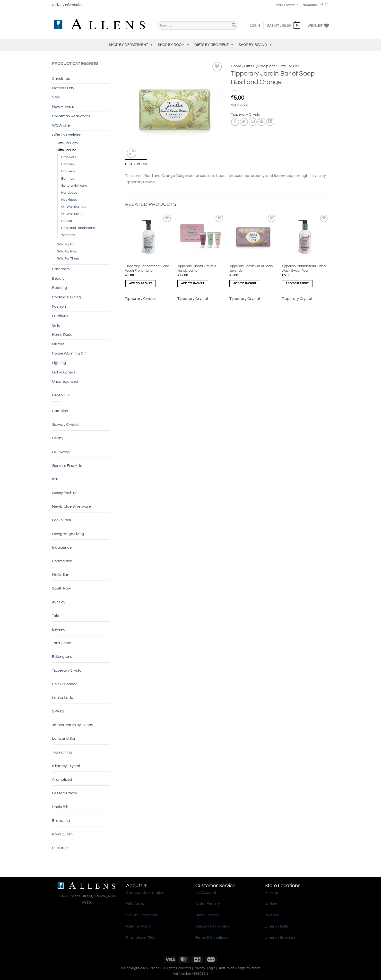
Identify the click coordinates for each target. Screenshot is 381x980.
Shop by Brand (255, 45)
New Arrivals (63, 107)
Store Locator (287, 5)
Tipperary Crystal (67, 670)
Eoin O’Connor (64, 684)
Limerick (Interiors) (281, 937)
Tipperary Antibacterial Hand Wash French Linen (147, 268)
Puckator (60, 848)
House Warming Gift (69, 353)
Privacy (199, 968)
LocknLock (62, 520)
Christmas (61, 78)
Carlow (271, 904)
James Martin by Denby (73, 725)
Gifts (56, 325)
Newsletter (310, 5)
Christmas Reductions (71, 116)
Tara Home (62, 643)
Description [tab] (136, 164)
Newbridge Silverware (71, 506)
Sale (56, 97)
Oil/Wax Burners (74, 207)
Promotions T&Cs (141, 937)
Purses (67, 221)
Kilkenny (272, 915)
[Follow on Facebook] (322, 5)
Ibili (55, 479)
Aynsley (59, 602)
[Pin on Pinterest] (261, 122)
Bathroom (61, 269)
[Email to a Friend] (253, 122)
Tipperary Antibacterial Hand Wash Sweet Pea (304, 268)
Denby (58, 438)
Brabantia (61, 821)
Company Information (145, 893)
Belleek (58, 629)
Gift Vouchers (64, 372)
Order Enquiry (208, 904)
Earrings (68, 178)
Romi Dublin (62, 834)
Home (236, 66)
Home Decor (63, 335)
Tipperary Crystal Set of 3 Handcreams (197, 268)
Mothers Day (63, 88)
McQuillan (61, 575)
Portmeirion (62, 561)
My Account (206, 893)
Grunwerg (61, 452)
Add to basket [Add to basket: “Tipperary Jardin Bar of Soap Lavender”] (245, 283)
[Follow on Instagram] (327, 5)
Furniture (60, 316)
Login (211, 968)
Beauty (58, 278)
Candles (68, 164)
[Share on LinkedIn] (270, 122)
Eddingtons (62, 657)
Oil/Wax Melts (72, 214)
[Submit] (234, 26)
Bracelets (69, 157)
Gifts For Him (66, 244)
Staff (221, 968)
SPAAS (58, 711)
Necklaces (69, 200)
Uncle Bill (60, 807)
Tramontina (62, 752)
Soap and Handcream (78, 228)
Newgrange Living (68, 534)
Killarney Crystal (66, 766)
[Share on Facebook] (235, 122)
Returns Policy (139, 926)
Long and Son (64, 738)
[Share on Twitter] (244, 122)
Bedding (60, 288)
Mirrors (58, 344)
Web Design (236, 968)
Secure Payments (142, 915)
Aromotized (62, 780)
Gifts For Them (68, 258)
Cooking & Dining (66, 297)
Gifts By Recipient (214, 45)
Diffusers (68, 171)
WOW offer (62, 125)
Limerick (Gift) (276, 926)
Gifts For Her (66, 150)
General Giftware (74, 186)
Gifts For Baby (67, 143)
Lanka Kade (63, 698)
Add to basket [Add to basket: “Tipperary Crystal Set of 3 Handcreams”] (193, 283)
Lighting (59, 363)
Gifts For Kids (67, 251)
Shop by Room (174, 45)
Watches (68, 235)
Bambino (60, 411)
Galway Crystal (65, 425)
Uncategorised (65, 382)
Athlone (271, 893)
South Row (61, 588)
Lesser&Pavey (65, 793)
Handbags (69, 193)
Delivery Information (67, 5)
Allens (155, 968)
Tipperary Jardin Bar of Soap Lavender (251, 268)
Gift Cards (135, 904)
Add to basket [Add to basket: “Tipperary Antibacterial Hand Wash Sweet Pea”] (297, 283)
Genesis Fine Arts (67, 466)
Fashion (59, 306)
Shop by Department (131, 45)
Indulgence (62, 547)
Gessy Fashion (65, 493)
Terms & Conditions (212, 937)
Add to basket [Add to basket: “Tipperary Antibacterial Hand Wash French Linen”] (141, 283)
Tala (56, 616)
